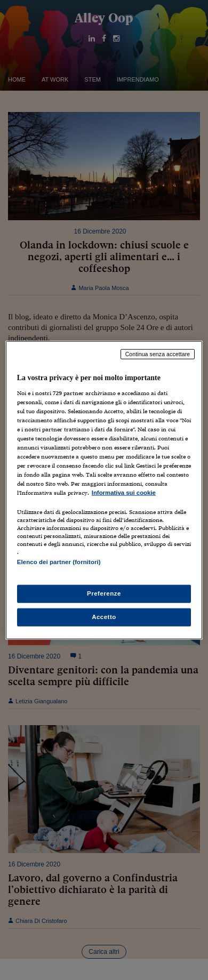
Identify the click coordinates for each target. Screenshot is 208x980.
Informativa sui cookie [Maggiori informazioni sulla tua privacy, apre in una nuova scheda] (124, 493)
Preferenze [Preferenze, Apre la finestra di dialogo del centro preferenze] (104, 593)
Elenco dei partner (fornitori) (59, 562)
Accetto (104, 616)
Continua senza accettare (158, 354)
